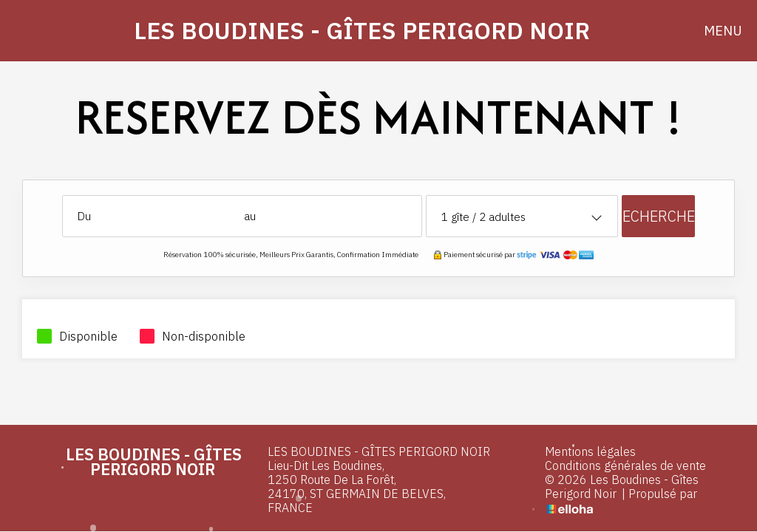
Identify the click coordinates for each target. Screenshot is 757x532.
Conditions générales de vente (625, 466)
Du (84, 216)
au (250, 216)
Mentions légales (590, 452)
